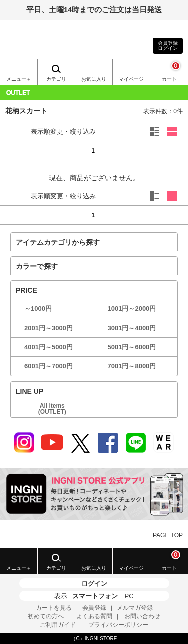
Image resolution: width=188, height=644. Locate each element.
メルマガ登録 (135, 608)
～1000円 (38, 309)
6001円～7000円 (48, 366)
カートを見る (54, 608)
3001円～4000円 (132, 328)
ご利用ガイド (58, 625)
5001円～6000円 (132, 347)
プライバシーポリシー (118, 625)
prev (16, 150)
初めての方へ (46, 616)
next (172, 150)
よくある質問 (94, 616)
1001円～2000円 (132, 309)
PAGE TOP (168, 535)
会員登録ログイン (168, 45)
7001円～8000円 (132, 366)
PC (129, 596)
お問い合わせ (142, 616)
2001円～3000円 (48, 328)
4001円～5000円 (48, 347)
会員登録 (94, 608)
